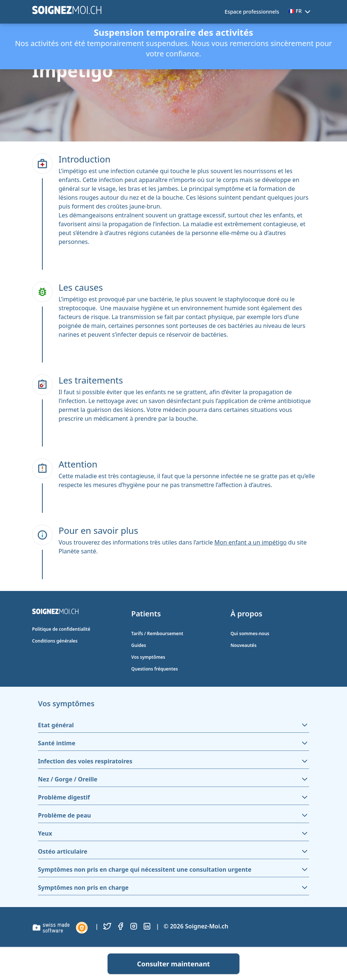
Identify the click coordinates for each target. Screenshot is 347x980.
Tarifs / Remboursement (157, 633)
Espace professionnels (252, 12)
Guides (139, 645)
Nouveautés (244, 645)
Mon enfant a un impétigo (250, 542)
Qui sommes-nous (250, 633)
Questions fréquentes (155, 669)
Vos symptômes (148, 657)
